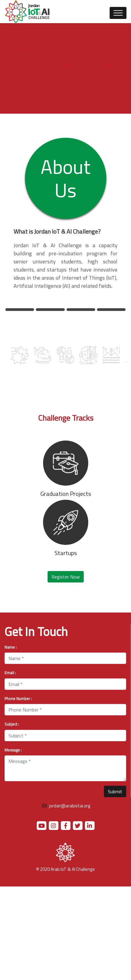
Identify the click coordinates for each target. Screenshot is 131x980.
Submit (115, 791)
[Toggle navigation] (118, 13)
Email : (10, 673)
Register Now (66, 577)
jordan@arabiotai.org (69, 806)
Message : (13, 750)
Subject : (12, 724)
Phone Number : (18, 699)
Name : (11, 647)
